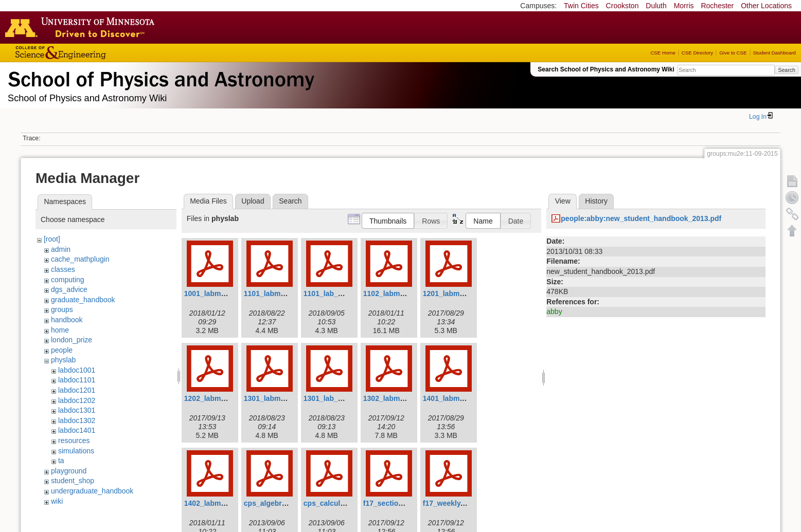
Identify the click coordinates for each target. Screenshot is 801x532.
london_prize (72, 340)
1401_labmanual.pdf (457, 398)
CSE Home (663, 53)
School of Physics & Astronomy (159, 77)
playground (69, 471)
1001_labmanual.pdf (219, 293)
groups (62, 309)
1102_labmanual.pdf (398, 293)
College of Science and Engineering (93, 53)
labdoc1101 (77, 380)
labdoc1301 (77, 410)
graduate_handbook (83, 300)
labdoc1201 (77, 390)
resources (74, 441)
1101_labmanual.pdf (278, 293)
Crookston (622, 6)
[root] (52, 239)
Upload (253, 201)
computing (68, 280)
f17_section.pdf (390, 503)
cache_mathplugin (80, 259)
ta (61, 461)
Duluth (656, 6)
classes (63, 269)
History (596, 201)
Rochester (717, 6)
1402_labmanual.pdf (219, 503)
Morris (684, 6)
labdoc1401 (77, 430)
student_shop (73, 481)
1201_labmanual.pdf (457, 293)
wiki (57, 501)
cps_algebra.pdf (271, 503)
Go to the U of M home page (82, 27)
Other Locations (766, 6)
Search (786, 70)
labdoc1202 (77, 400)
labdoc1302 (77, 420)
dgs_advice (69, 289)
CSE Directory (697, 53)
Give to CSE (733, 53)
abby (554, 311)
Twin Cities (581, 6)
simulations (76, 451)
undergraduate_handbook (92, 491)
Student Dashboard (775, 53)
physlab (63, 360)
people (62, 350)
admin (61, 249)
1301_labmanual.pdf (278, 398)
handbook (67, 320)
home (60, 330)
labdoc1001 (77, 370)
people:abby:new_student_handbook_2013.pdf (641, 218)
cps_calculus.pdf (333, 503)
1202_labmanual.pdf (219, 398)
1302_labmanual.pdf (398, 398)
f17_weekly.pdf (448, 503)
